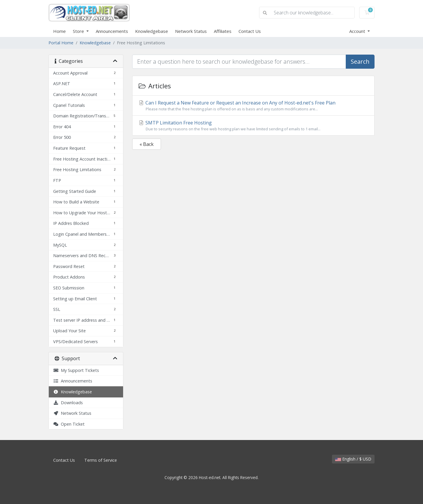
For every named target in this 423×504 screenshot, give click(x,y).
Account (358, 31)
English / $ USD (353, 459)
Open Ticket (69, 424)
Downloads (68, 403)
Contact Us (250, 31)
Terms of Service (101, 460)
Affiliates (223, 31)
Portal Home (61, 43)
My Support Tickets (76, 370)
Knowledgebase (152, 31)
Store (79, 31)
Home (59, 31)
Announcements (112, 31)
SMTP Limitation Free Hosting (253, 126)
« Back (147, 144)
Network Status (191, 31)
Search (360, 61)
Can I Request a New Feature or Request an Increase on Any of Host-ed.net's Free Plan (253, 106)
